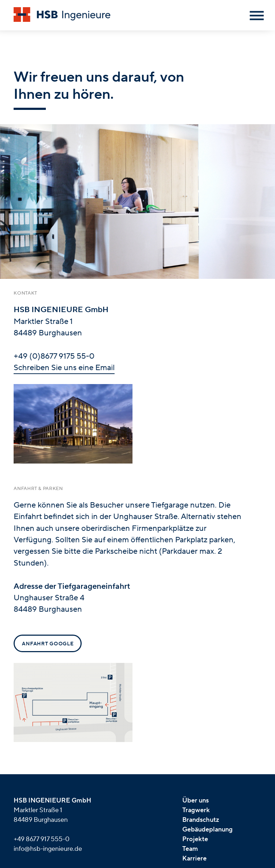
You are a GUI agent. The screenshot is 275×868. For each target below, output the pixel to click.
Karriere (194, 859)
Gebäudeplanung (208, 830)
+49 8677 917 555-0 (42, 839)
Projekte (195, 839)
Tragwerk (196, 810)
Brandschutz (201, 820)
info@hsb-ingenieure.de (48, 849)
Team (190, 849)
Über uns (196, 801)
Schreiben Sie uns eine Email (64, 368)
